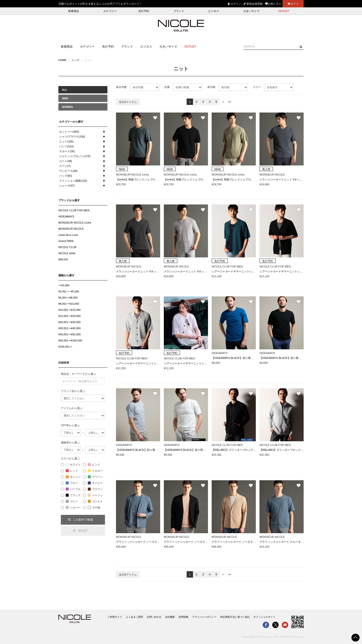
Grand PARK (66, 241)
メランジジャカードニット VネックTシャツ (286, 179)
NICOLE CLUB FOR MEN (74, 210)
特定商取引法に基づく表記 (235, 617)
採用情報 (183, 617)
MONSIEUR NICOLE (71, 229)
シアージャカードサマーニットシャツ (235, 271)
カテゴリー (110, 11)
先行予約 (144, 11)
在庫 (167, 87)
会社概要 (170, 617)
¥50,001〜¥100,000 (70, 341)
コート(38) (66, 161)
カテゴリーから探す (71, 122)
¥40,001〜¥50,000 (70, 334)
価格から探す (66, 275)
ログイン (234, 4)
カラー (257, 87)
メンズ (75, 60)
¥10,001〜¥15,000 (70, 310)
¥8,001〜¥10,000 (69, 304)
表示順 (211, 87)
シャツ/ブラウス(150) (72, 137)
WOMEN (67, 107)
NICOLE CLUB (67, 247)
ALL (65, 90)
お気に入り (273, 4)
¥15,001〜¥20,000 (70, 316)
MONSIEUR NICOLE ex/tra (75, 223)
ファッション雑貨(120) (73, 181)
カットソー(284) (69, 132)
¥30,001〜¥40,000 (70, 328)
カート (293, 4)
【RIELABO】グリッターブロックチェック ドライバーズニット (250, 450)
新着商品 (74, 11)
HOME (62, 60)
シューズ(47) (67, 186)
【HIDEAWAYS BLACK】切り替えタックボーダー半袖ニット (249, 358)
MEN (65, 98)
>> (230, 102)
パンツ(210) (66, 146)
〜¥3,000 (64, 285)
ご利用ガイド (115, 617)
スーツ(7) (65, 166)
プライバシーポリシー (204, 617)
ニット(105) (66, 141)
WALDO (63, 259)
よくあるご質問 (134, 617)
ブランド (179, 11)
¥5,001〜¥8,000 (68, 298)
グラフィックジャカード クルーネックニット (287, 542)
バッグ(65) (66, 176)
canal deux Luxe (68, 235)
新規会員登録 (253, 4)
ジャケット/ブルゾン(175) (75, 156)
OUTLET (284, 11)
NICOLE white (67, 253)
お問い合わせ (154, 617)
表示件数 (121, 87)
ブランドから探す (69, 200)
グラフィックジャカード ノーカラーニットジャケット (149, 542)
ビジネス (214, 11)
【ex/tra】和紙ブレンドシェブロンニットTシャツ (146, 179)
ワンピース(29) (68, 171)
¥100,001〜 (65, 347)
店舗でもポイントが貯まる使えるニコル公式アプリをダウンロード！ (100, 4)
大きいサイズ (251, 11)
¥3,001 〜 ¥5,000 (69, 291)
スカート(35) (67, 151)
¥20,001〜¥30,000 (70, 322)
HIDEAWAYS (66, 216)
